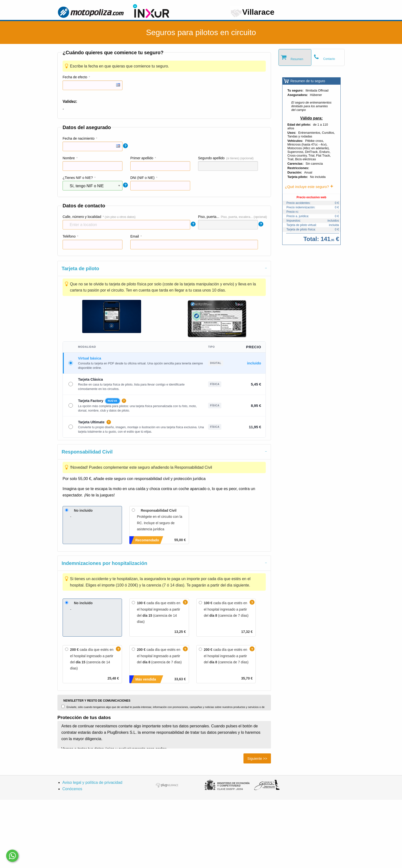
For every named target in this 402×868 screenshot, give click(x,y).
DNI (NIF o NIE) (142, 178)
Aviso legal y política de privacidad (92, 782)
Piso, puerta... (209, 217)
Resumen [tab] (297, 59)
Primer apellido (142, 158)
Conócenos (72, 789)
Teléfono (69, 236)
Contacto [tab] (329, 59)
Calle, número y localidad (82, 217)
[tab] (164, 268)
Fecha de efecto (75, 77)
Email (135, 236)
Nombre (69, 158)
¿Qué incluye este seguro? (307, 187)
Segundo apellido (211, 158)
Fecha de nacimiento (79, 138)
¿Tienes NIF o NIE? (78, 178)
